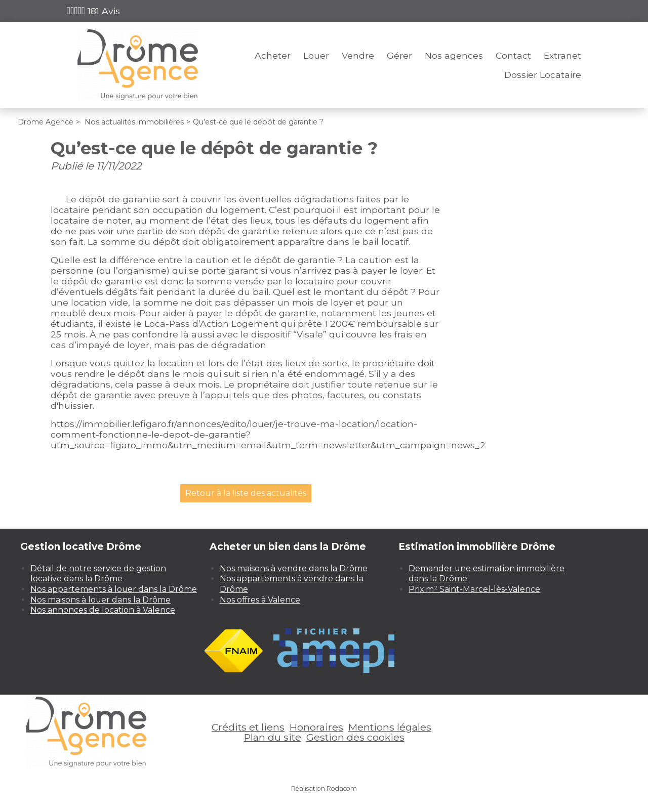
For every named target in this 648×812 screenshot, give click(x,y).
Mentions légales (390, 727)
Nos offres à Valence (260, 600)
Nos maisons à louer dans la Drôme (100, 600)
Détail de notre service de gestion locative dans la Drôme (98, 574)
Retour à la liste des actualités (246, 493)
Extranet (562, 55)
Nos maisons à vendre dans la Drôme (294, 568)
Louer (316, 55)
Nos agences (454, 55)
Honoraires (316, 727)
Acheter (273, 55)
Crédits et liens (248, 727)
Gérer (399, 55)
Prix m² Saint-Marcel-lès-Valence (474, 589)
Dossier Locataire (543, 75)
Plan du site (273, 737)
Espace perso (552, 11)
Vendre (358, 55)
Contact (513, 55)
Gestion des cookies (355, 737)
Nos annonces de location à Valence (103, 610)
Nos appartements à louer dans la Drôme (114, 589)
